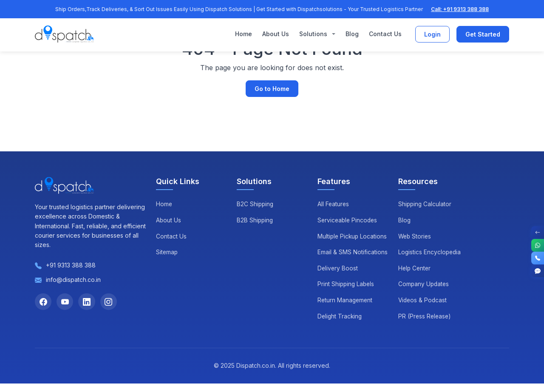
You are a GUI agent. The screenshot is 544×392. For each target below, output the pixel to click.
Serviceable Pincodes (348, 220)
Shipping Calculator (425, 204)
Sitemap (167, 252)
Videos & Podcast (423, 300)
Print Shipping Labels (347, 293)
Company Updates (424, 284)
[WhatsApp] (538, 245)
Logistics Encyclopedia (430, 252)
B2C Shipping (256, 204)
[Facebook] (43, 302)
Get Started (483, 35)
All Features (334, 204)
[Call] (538, 258)
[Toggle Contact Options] (538, 233)
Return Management (346, 308)
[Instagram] (110, 302)
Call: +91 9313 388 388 (460, 9)
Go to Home (272, 89)
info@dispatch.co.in (73, 280)
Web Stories (415, 236)
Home (244, 34)
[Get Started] (538, 271)
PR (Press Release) (425, 316)
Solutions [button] (314, 34)
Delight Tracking (340, 325)
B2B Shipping (255, 220)
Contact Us (385, 34)
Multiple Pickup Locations (339, 240)
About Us (276, 34)
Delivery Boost (338, 277)
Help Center (415, 268)
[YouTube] (65, 302)
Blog (352, 34)
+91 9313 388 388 (71, 265)
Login (432, 35)
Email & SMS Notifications (353, 261)
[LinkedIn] (88, 302)
